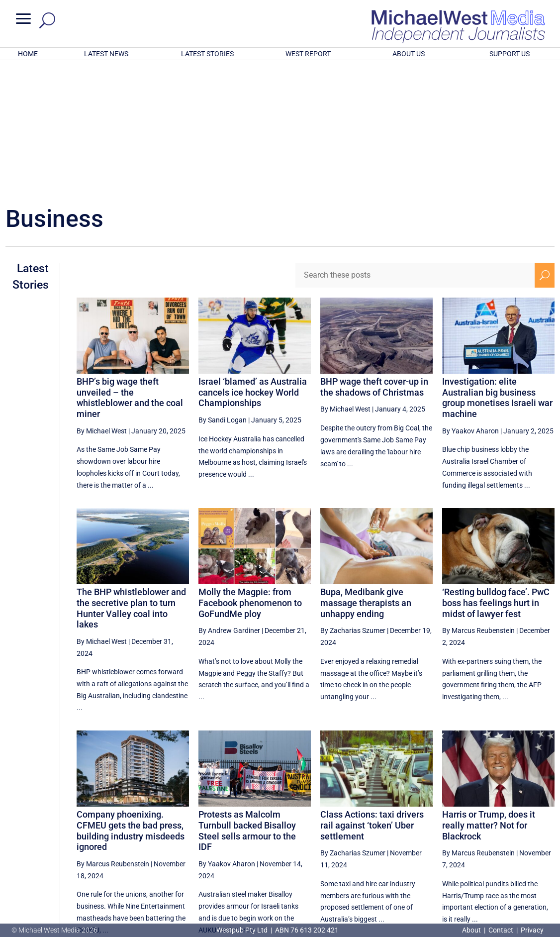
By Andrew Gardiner (229, 500)
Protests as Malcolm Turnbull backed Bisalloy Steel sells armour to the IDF (247, 700)
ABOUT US (409, 54)
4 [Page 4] (439, 842)
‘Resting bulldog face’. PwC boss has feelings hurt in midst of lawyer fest (496, 472)
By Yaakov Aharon (470, 301)
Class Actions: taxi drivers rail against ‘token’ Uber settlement (372, 695)
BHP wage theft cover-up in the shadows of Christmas (374, 257)
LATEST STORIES (207, 54)
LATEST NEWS (106, 54)
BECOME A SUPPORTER (510, 876)
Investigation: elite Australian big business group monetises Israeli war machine (497, 267)
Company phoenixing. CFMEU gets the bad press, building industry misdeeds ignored (131, 700)
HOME (28, 54)
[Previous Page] (418, 842)
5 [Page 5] (460, 842)
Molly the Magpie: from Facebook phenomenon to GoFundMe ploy (250, 472)
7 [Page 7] (502, 842)
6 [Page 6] (481, 842)
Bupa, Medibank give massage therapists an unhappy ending (366, 472)
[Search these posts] (415, 145)
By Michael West (102, 301)
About (472, 930)
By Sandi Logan (223, 290)
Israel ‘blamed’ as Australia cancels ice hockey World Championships (253, 262)
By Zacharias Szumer (353, 500)
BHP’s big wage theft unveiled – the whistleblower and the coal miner (130, 267)
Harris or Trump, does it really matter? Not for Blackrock (489, 695)
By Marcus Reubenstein (478, 500)
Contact (501, 930)
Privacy (532, 930)
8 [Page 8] (523, 842)
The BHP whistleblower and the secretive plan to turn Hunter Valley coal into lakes (131, 478)
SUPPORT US (510, 54)
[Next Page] (544, 842)
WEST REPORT (308, 54)
